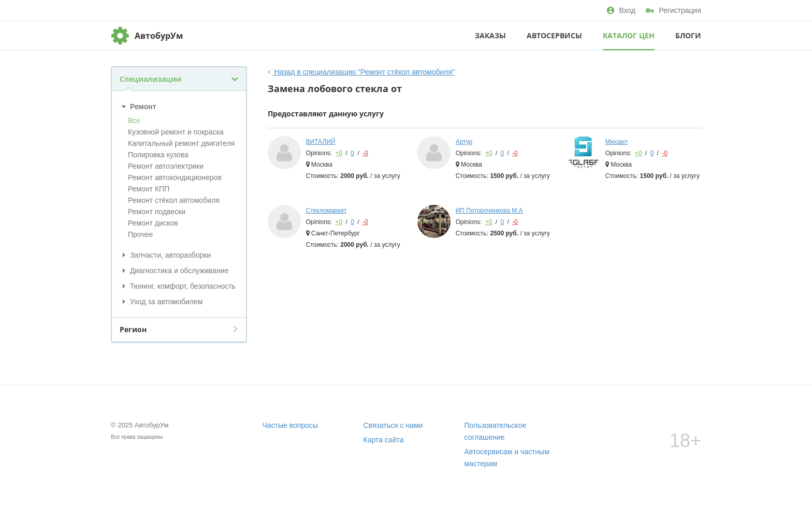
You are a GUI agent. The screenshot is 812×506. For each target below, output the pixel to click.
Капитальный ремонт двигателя (181, 143)
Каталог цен (629, 35)
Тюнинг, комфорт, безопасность (178, 286)
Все (134, 121)
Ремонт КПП (149, 189)
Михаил (617, 142)
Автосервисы (554, 35)
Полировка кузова (158, 155)
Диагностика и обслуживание (174, 271)
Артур (464, 142)
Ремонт (138, 107)
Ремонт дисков (153, 223)
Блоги (688, 35)
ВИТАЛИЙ (321, 142)
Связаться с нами (393, 425)
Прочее (140, 234)
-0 (365, 153)
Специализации (179, 79)
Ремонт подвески (157, 212)
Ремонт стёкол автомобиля (174, 200)
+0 (339, 153)
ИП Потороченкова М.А (489, 211)
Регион (179, 329)
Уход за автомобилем (161, 302)
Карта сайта (384, 440)
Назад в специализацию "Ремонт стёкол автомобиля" (361, 72)
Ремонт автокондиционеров (175, 177)
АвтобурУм (159, 36)
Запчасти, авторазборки (165, 255)
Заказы (490, 35)
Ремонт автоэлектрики (166, 166)
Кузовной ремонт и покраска (176, 132)
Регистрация (673, 10)
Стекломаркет (327, 211)
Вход (621, 10)
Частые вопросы (291, 425)
